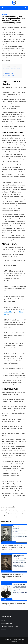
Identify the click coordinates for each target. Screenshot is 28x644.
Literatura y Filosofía (11, 542)
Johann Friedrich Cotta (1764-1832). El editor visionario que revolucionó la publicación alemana (13, 576)
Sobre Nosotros (5, 621)
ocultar (13, 66)
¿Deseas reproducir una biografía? (10, 626)
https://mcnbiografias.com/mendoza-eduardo (15, 515)
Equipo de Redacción (6, 623)
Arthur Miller (8, 312)
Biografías (4, 15)
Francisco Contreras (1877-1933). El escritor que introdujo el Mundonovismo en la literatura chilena (14, 547)
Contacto (3, 629)
